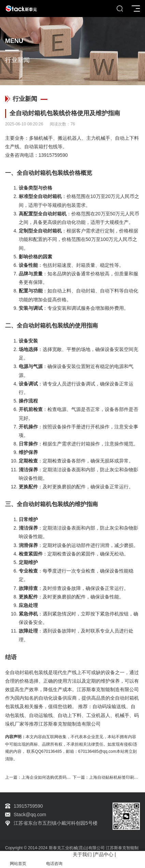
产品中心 (104, 854)
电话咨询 (54, 860)
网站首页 (18, 860)
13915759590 (53, 155)
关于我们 (82, 854)
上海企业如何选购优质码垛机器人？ (54, 777)
